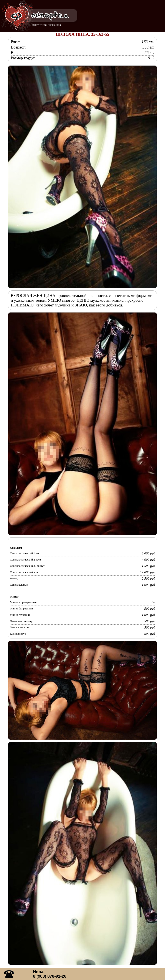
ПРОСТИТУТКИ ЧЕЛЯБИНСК (46, 25)
